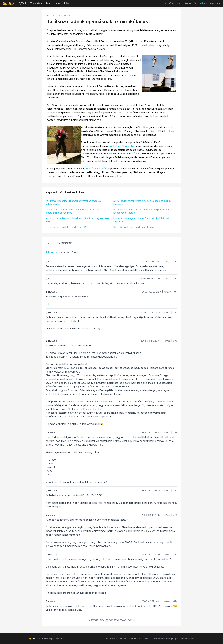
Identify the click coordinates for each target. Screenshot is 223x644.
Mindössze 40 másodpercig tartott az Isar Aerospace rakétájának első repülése (73, 211)
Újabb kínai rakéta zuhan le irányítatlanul (134, 227)
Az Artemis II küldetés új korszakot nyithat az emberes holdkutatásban (73, 202)
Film (66, 3)
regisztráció (215, 3)
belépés (203, 3)
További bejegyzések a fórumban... (112, 620)
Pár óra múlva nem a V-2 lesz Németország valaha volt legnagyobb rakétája (141, 211)
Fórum (146, 639)
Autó (58, 3)
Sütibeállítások (188, 639)
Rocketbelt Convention (122, 146)
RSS (179, 3)
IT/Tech (22, 3)
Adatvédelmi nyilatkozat (115, 639)
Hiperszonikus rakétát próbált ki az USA (66, 227)
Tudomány (36, 3)
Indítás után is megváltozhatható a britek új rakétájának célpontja (141, 220)
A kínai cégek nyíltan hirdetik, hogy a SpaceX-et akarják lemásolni (142, 202)
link (48, 304)
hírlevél (187, 3)
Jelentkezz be (53, 252)
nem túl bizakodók (96, 169)
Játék (49, 3)
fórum (172, 3)
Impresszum (135, 639)
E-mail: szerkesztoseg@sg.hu (165, 639)
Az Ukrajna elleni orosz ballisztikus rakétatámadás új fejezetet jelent (77, 220)
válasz (167, 262)
